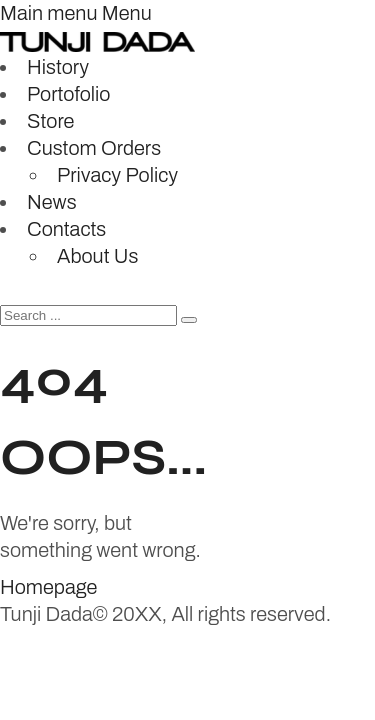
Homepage (48, 587)
